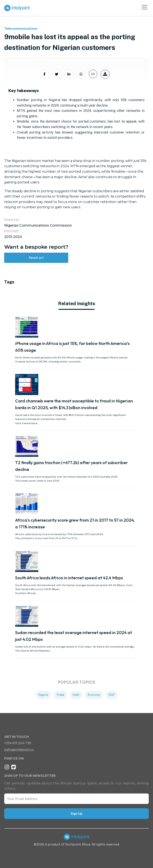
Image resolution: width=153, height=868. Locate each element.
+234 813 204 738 (18, 743)
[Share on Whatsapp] (81, 74)
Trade (60, 695)
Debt (76, 695)
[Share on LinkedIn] (69, 74)
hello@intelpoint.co (19, 749)
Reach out (36, 258)
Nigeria (43, 695)
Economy (94, 695)
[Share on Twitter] (57, 74)
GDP (112, 695)
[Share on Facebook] (44, 74)
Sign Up (76, 813)
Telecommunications (21, 28)
